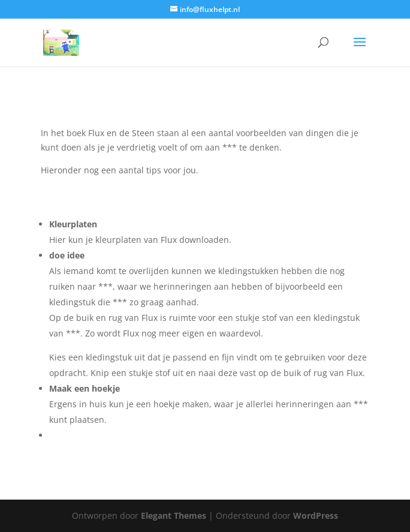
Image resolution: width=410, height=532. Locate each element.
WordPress (316, 516)
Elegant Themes (174, 516)
